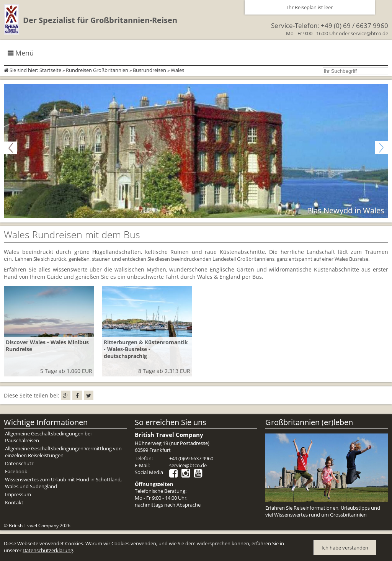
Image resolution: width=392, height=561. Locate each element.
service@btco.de (369, 33)
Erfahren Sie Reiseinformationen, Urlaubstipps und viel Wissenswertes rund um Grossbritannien (323, 511)
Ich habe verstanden (345, 548)
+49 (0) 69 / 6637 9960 (354, 25)
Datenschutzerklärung (48, 550)
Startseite (50, 70)
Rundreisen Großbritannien (97, 70)
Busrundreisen (149, 70)
